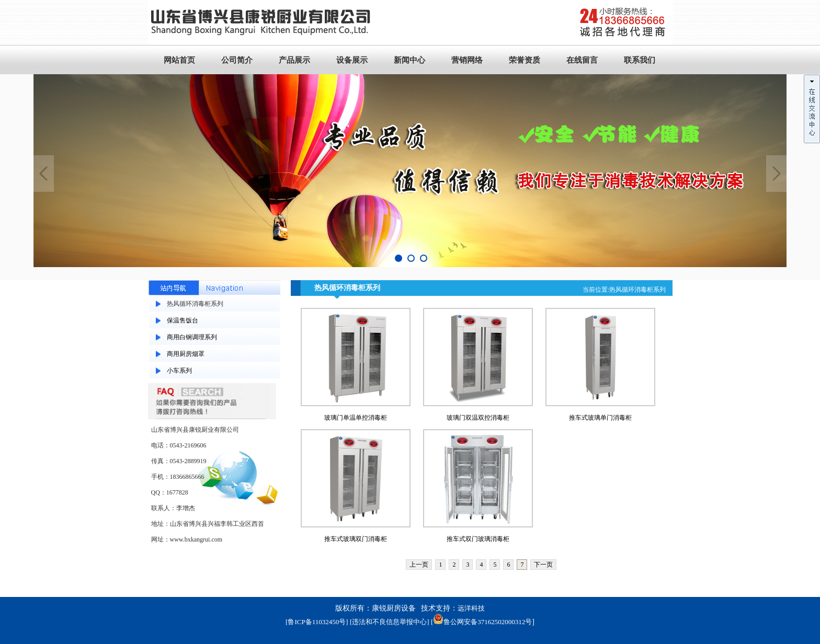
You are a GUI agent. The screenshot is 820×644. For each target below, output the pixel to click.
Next (777, 174)
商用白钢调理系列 (192, 337)
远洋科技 (471, 608)
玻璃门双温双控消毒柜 (478, 418)
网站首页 (179, 60)
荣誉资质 (525, 60)
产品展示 (294, 60)
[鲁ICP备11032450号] (317, 622)
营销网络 (467, 60)
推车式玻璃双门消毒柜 (356, 539)
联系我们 (640, 60)
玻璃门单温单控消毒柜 (356, 418)
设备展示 (352, 60)
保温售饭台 (183, 320)
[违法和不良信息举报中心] (390, 622)
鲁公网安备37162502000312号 (482, 622)
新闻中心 (409, 60)
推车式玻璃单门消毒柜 (600, 418)
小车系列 (179, 371)
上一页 (419, 565)
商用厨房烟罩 (186, 354)
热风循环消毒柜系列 (195, 304)
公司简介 (237, 60)
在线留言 (582, 60)
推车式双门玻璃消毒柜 (478, 539)
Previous (43, 174)
